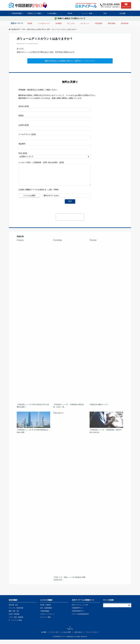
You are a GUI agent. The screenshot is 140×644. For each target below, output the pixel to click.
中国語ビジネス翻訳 (34, 13)
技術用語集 (125, 23)
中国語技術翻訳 (17, 13)
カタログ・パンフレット (47, 618)
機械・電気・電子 (14, 615)
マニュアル (71, 23)
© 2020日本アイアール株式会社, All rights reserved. (70, 641)
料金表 (70, 13)
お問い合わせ (126, 5)
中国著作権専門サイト (78, 615)
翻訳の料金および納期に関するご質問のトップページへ (70, 61)
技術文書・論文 (13, 609)
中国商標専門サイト (78, 612)
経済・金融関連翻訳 (46, 612)
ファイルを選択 (29, 200)
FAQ (105, 13)
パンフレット (85, 23)
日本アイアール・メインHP (80, 609)
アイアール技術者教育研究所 (80, 618)
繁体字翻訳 (112, 23)
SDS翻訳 (59, 23)
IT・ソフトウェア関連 (15, 625)
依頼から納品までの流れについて (71, 18)
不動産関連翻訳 (45, 615)
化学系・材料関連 (14, 618)
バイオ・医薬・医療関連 (16, 622)
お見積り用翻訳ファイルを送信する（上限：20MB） (39, 194)
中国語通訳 (99, 23)
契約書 (30, 23)
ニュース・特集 (87, 13)
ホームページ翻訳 (45, 622)
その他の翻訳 (52, 13)
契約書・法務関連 (45, 609)
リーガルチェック (44, 23)
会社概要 (122, 13)
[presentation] (70, 221)
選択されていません (51, 200)
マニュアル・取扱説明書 (16, 612)
